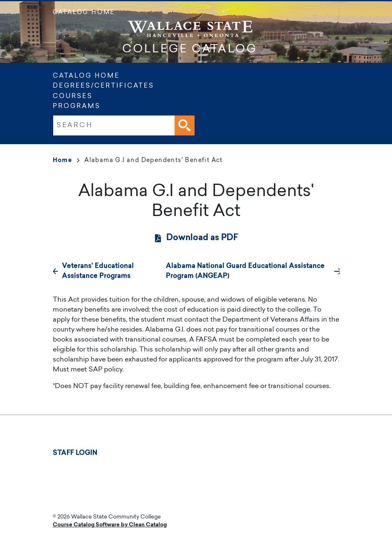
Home (66, 161)
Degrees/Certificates (104, 86)
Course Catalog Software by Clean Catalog (110, 525)
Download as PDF (202, 238)
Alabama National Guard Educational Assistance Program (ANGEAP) (245, 271)
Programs (77, 107)
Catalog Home (84, 13)
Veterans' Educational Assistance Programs (98, 271)
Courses (73, 97)
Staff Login (75, 453)
